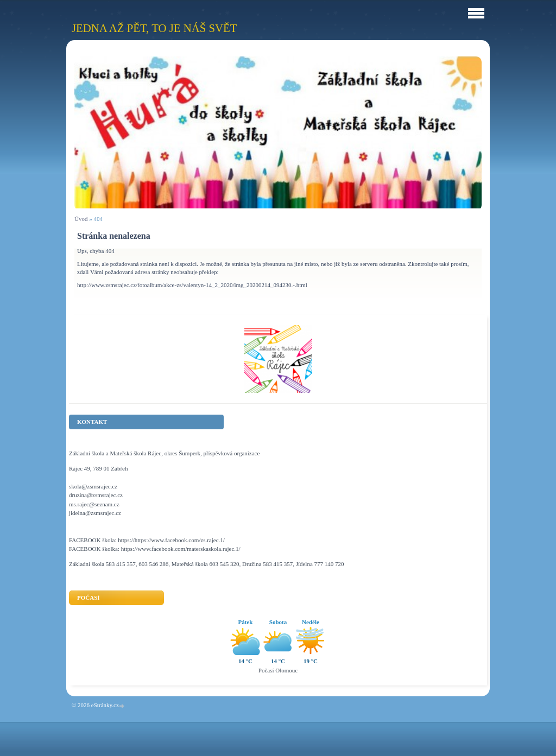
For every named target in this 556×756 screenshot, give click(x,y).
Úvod (81, 219)
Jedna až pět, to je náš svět (154, 28)
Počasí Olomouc (278, 670)
